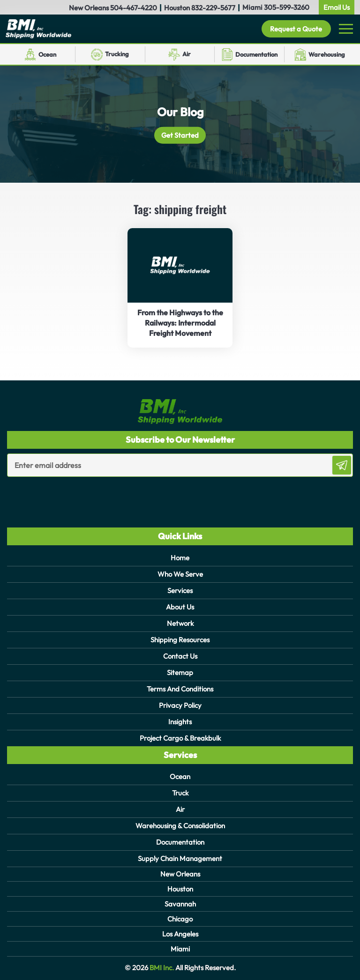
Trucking (117, 54)
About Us (180, 607)
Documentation (256, 54)
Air (187, 54)
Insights (180, 722)
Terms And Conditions (180, 689)
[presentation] (62, 496)
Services (180, 590)
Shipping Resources (180, 640)
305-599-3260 (287, 7)
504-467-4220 (134, 8)
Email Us (337, 7)
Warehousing (327, 54)
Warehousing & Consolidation (180, 826)
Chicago (180, 919)
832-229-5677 (213, 8)
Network (180, 623)
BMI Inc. (161, 968)
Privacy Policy (180, 705)
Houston (180, 889)
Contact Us (180, 656)
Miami (180, 949)
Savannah (180, 904)
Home (180, 558)
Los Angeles (180, 934)
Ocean (47, 54)
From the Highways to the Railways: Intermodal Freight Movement (180, 323)
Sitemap (180, 672)
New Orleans (180, 874)
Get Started (180, 135)
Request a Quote (296, 29)
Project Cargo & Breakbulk (180, 738)
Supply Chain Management (180, 858)
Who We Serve (180, 574)
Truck (180, 793)
